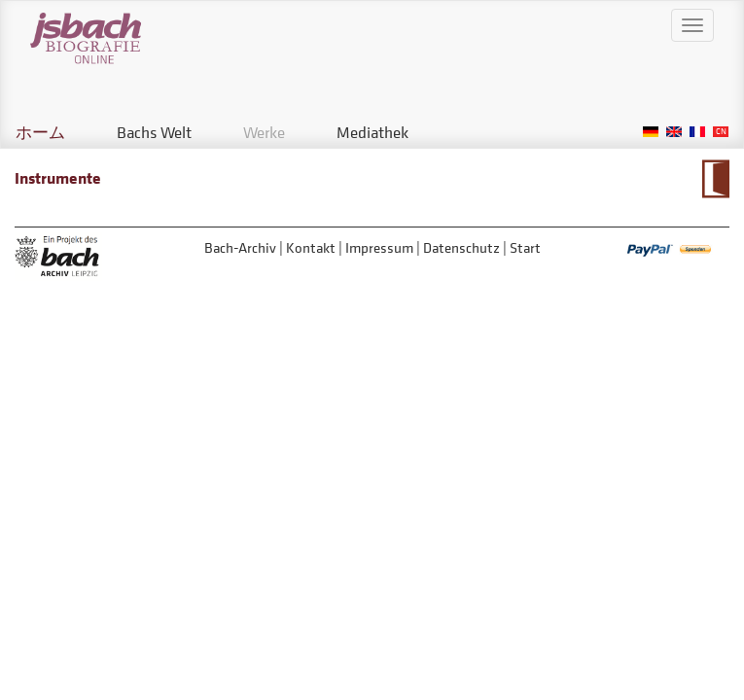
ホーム (40, 132)
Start (525, 247)
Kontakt (311, 247)
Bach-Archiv (240, 247)
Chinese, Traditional (721, 132)
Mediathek (372, 132)
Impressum (379, 247)
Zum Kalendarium (715, 179)
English (674, 132)
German (651, 132)
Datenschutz (461, 247)
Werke (264, 132)
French (697, 132)
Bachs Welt (154, 132)
